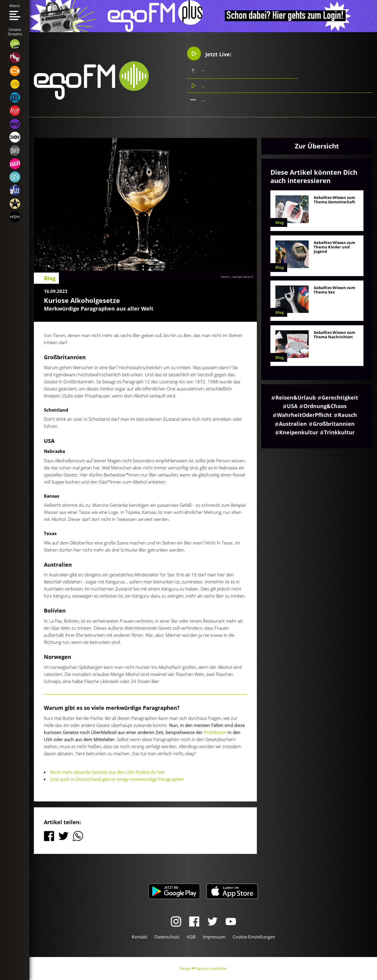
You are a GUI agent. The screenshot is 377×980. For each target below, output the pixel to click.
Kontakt (139, 937)
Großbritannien (334, 424)
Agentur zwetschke (211, 968)
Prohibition (216, 732)
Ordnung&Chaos (325, 406)
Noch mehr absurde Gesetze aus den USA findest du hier (108, 772)
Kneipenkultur (299, 432)
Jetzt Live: (209, 53)
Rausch (347, 415)
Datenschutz (167, 937)
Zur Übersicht (317, 146)
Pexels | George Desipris (237, 277)
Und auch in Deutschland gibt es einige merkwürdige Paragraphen (117, 779)
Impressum (214, 937)
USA (292, 406)
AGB (191, 937)
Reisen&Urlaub (296, 397)
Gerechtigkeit (340, 397)
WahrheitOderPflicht (304, 415)
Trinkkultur (339, 432)
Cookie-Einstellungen (254, 937)
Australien (293, 424)
